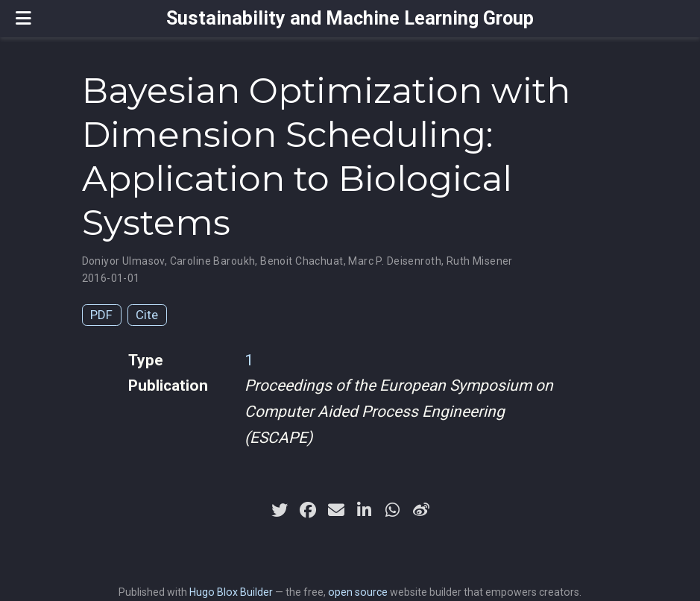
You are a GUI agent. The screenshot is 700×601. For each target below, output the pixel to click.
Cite (147, 315)
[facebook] (308, 510)
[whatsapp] (393, 510)
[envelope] (336, 510)
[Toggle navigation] (23, 18)
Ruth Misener (480, 261)
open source (358, 592)
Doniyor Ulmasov (123, 261)
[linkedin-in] (365, 510)
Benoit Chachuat (302, 261)
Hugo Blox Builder (231, 592)
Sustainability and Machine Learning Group (350, 18)
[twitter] (280, 510)
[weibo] (421, 510)
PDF (101, 315)
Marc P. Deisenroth (395, 261)
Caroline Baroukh (213, 261)
